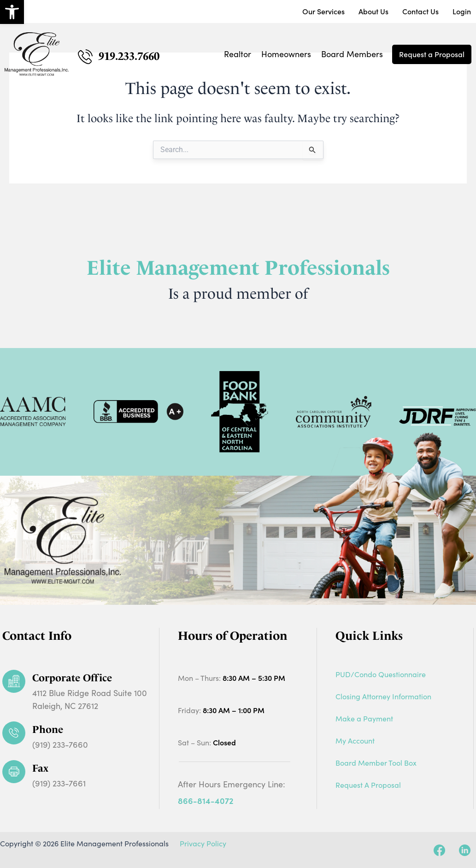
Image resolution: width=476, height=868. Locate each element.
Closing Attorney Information (383, 696)
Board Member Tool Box (376, 763)
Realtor (238, 54)
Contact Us (420, 12)
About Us (373, 12)
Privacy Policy (203, 843)
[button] (12, 12)
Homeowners (286, 54)
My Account (355, 741)
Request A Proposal (368, 785)
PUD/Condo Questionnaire (381, 674)
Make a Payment (364, 718)
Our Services (323, 12)
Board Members (352, 54)
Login (462, 12)
